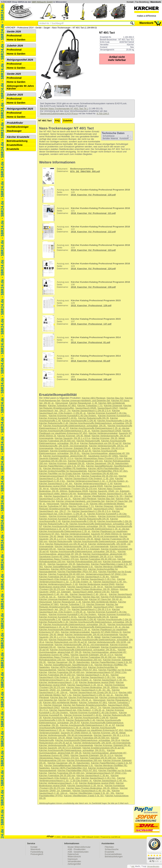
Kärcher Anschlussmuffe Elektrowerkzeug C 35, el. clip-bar (100, 428)
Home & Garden (16, 40)
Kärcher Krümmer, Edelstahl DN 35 (67, 463)
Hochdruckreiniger (18, 127)
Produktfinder (15, 123)
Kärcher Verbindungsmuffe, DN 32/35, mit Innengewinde (85, 444)
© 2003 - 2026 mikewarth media (63, 837)
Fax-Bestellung (142, 2)
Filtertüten (109, 847)
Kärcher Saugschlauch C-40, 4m (56, 483)
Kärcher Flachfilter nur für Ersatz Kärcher (60, 473)
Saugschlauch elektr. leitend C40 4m (58, 494)
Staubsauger (14, 131)
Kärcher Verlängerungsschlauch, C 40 (93, 483)
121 (85, 213)
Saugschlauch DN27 (108, 408)
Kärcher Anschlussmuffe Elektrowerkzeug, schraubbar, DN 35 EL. (78, 452)
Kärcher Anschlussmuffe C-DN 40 (79, 421)
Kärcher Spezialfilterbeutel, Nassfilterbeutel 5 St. (69, 567)
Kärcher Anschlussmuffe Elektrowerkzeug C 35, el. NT (87, 725)
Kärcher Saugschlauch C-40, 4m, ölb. (92, 690)
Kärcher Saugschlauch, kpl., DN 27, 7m (81, 708)
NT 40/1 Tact (45, 121)
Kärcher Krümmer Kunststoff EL (114, 416)
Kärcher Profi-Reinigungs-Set (116, 597)
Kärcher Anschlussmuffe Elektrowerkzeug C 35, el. (65, 431)
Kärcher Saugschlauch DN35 (106, 431)
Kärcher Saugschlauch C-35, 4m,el (85, 587)
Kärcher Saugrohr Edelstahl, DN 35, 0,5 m (92, 556)
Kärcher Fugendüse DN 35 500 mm (57, 441)
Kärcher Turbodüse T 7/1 (90, 405)
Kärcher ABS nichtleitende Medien (107, 504)
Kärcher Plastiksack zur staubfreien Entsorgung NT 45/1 (85, 432)
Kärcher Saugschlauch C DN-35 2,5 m (91, 411)
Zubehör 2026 (15, 46)
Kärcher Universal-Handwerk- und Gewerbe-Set (86, 400)
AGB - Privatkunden (77, 849)
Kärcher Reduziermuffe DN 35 (93, 418)
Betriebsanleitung (17, 141)
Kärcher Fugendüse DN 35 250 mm (99, 476)
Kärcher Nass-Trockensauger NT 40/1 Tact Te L (64, 108)
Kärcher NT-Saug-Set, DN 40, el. (106, 599)
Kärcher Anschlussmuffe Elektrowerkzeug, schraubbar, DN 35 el (88, 740)
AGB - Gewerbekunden (78, 852)
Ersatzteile (13, 149)
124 (85, 268)
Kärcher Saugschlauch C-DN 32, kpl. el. (93, 695)
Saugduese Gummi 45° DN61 (103, 456)
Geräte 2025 (14, 74)
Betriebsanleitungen (114, 857)
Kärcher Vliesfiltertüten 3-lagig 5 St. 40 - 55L (92, 793)
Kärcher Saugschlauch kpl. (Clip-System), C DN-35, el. (80, 412)
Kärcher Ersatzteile (18, 137)
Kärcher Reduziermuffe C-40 (54, 423)
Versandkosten (74, 861)
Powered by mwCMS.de (111, 837)
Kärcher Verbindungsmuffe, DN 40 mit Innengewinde (92, 536)
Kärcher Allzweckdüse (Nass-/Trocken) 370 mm (99, 458)
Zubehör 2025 (15, 95)
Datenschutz (73, 854)
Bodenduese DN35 (78, 491)
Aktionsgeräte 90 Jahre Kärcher (20, 87)
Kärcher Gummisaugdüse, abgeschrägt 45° (65, 456)
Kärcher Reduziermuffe (88, 441)
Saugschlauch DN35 (86, 408)
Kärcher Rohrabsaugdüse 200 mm (84, 562)
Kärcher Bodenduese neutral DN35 (85, 486)
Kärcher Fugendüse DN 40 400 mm (100, 473)
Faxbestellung (37, 852)
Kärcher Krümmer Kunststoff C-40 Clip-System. (73, 416)
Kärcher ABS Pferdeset (94, 398)
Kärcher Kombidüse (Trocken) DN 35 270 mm (74, 489)
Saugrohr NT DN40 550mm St (106, 534)
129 (80, 305)
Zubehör (68, 121)
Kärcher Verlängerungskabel (103, 433)
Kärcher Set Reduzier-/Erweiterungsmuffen (85, 705)
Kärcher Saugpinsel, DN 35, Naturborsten (107, 463)
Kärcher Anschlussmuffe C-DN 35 (114, 421)
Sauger (47, 28)
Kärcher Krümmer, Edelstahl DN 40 (73, 448)
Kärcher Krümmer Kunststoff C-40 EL (58, 418)
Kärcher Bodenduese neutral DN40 (97, 584)
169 (80, 379)
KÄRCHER (10, 28)
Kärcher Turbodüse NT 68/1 (62, 405)
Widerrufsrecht (74, 857)
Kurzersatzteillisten (113, 854)
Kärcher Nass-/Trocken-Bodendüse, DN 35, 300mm (92, 589)
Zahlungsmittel (74, 864)
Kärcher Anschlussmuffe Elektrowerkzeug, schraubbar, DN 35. (75, 426)
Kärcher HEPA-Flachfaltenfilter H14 (106, 468)
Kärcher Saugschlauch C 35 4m (93, 577)
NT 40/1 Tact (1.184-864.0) (85, 28)
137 (80, 324)
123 (85, 250)
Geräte (38, 28)
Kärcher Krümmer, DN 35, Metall (108, 438)
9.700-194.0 (103, 114)
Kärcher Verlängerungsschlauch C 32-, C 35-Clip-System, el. (97, 481)
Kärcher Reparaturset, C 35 (83, 403)
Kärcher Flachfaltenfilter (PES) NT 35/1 (108, 471)
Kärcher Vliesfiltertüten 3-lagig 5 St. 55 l (103, 496)
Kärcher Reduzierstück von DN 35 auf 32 (101, 443)
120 (85, 194)
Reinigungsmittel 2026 (20, 60)
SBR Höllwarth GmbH (42, 2)
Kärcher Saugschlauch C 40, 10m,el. (63, 496)
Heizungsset (62, 403)
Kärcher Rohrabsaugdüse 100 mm (85, 461)
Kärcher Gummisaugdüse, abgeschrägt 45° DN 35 (77, 752)
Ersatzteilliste (15, 145)
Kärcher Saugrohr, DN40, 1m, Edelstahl (110, 491)
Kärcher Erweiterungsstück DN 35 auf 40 (70, 451)
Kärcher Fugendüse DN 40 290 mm (98, 559)
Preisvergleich (37, 854)
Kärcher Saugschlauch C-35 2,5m (98, 579)
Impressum (73, 859)
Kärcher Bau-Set (115, 398)
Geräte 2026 (14, 32)
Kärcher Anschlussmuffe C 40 (58, 718)
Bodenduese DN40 (87, 494)
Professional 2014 (25, 28)
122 (85, 231)
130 (85, 287)
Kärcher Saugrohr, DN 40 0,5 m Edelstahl (79, 549)
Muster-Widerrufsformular (79, 847)
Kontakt (130, 2)
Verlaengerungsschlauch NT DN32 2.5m (60, 476)
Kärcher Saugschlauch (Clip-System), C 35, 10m (89, 478)
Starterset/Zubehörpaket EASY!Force (59, 114)
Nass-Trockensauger (61, 28)
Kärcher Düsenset (113, 405)
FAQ (57, 121)
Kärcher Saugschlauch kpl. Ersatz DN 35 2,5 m (93, 692)
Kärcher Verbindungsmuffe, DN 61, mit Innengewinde (82, 546)
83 (80, 360)
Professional (14, 36)
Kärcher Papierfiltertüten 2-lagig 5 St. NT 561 (62, 466)
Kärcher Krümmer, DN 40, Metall (74, 436)
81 (80, 342)
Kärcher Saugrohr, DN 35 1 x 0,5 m (72, 438)
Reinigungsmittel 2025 (20, 109)
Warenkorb (156, 2)
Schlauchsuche (112, 849)
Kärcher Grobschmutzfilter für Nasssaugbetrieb (63, 471)
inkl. (133, 866)
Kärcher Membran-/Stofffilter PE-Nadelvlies (65, 468)
